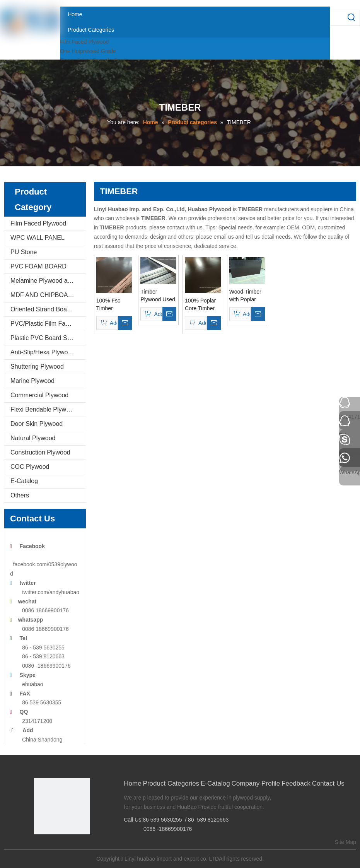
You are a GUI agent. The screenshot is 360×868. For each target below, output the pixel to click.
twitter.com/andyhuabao (51, 592)
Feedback (296, 783)
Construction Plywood (40, 452)
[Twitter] (63, 847)
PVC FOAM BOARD (38, 266)
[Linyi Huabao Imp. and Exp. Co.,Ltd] (62, 806)
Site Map (345, 842)
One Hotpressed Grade (88, 51)
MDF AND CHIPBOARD (44, 295)
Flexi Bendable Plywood (44, 409)
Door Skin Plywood (37, 424)
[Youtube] (75, 847)
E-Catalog (24, 481)
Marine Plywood (32, 381)
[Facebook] (39, 847)
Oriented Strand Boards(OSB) (48, 309)
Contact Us (328, 783)
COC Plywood (30, 467)
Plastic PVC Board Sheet (45, 338)
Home (132, 783)
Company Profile (256, 783)
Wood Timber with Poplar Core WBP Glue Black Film (245, 296)
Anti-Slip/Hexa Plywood (43, 352)
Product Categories (171, 783)
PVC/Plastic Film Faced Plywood (48, 324)
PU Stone (24, 252)
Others (20, 495)
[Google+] (51, 847)
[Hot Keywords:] (352, 18)
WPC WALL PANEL (38, 238)
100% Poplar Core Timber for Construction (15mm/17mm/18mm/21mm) (203, 305)
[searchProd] (337, 18)
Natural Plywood (33, 438)
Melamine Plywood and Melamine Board (48, 281)
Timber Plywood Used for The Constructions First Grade (158, 296)
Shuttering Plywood (37, 367)
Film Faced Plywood (84, 42)
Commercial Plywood (39, 395)
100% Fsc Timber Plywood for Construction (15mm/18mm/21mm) (114, 305)
